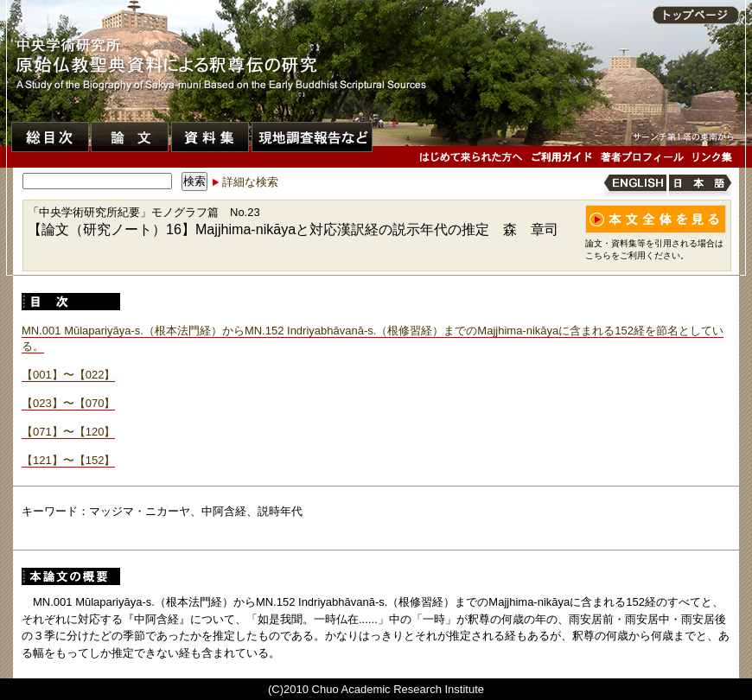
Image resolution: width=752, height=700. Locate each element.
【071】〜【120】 (68, 432)
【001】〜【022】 (68, 375)
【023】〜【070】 (68, 403)
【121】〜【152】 (68, 460)
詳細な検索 (250, 182)
